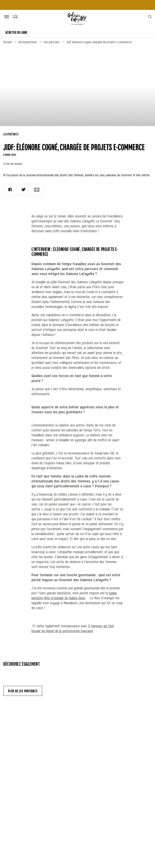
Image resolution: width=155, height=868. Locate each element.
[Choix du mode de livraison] (15, 16)
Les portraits (11, 134)
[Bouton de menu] (7, 17)
